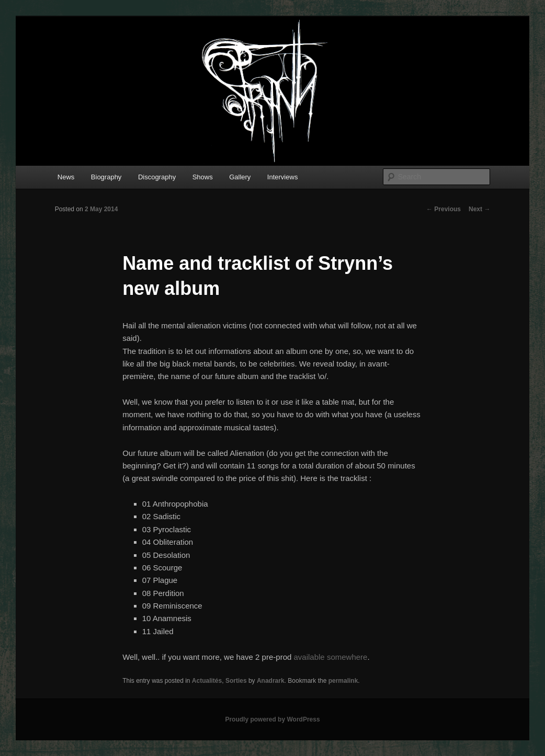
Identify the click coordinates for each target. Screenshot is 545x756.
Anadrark (271, 681)
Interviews (283, 177)
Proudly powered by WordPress (272, 719)
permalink (343, 681)
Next (479, 209)
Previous (444, 209)
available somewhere (331, 657)
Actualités (207, 681)
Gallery (240, 177)
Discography (157, 177)
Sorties (236, 681)
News (66, 177)
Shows (203, 177)
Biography (106, 177)
